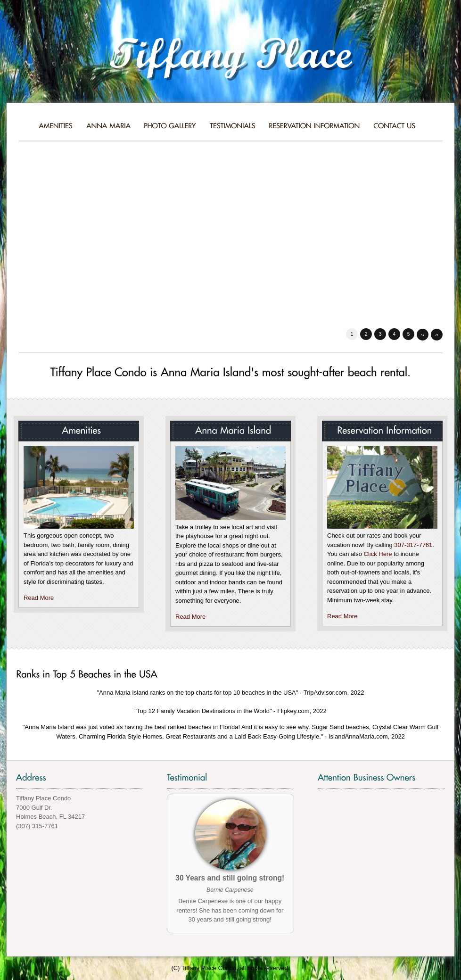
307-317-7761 (413, 545)
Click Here (378, 554)
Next (437, 335)
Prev (423, 335)
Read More (39, 598)
